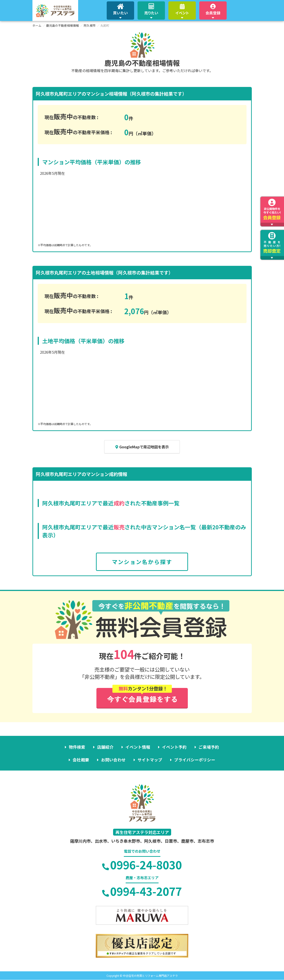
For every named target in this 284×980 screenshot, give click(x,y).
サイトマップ (150, 760)
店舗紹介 (106, 747)
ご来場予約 (208, 747)
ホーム (37, 25)
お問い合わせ (114, 760)
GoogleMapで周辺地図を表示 (142, 447)
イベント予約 (174, 747)
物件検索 (77, 747)
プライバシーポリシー (194, 760)
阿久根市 (90, 25)
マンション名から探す (142, 562)
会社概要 (81, 760)
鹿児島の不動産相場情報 (62, 25)
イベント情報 (138, 747)
